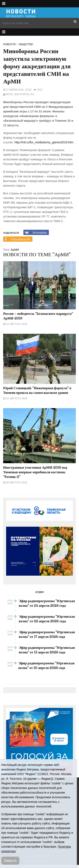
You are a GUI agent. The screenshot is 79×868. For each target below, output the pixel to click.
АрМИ (15, 250)
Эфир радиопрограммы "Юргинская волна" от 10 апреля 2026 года (46, 666)
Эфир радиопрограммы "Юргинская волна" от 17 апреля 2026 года (47, 635)
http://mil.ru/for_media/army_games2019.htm (44, 142)
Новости (9, 44)
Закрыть (10, 861)
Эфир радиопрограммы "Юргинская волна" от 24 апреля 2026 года (47, 603)
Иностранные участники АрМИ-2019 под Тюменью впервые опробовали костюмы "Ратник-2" (35, 472)
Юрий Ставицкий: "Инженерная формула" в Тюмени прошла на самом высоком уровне (37, 390)
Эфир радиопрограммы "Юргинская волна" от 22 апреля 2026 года (47, 619)
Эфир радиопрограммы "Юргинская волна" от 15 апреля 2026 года (47, 650)
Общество (26, 44)
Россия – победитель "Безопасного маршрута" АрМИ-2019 (38, 316)
